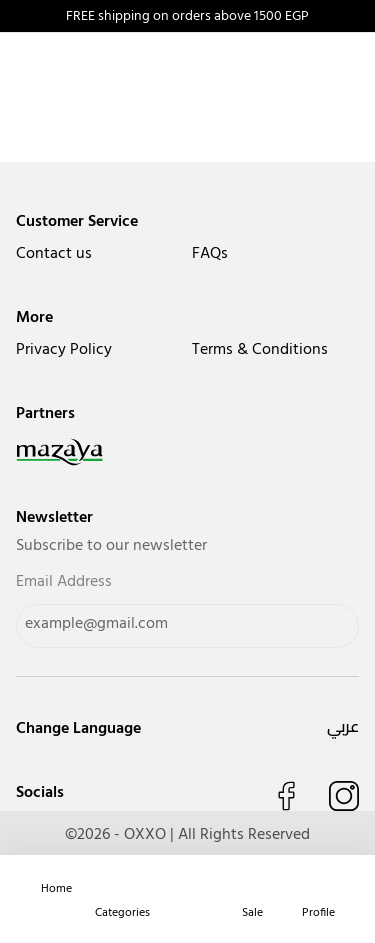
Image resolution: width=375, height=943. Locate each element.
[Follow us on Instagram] (344, 796)
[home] (56, 889)
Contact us (54, 254)
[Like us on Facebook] (286, 796)
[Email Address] (187, 626)
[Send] (321, 626)
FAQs (210, 254)
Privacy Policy (64, 350)
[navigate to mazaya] (187, 452)
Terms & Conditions (260, 350)
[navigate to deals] (252, 889)
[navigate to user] (318, 889)
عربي (343, 726)
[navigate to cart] (187, 889)
